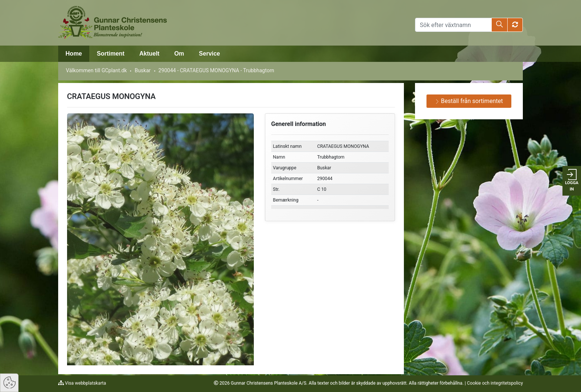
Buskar (142, 70)
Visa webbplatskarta (85, 383)
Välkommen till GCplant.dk (97, 70)
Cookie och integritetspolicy (495, 383)
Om (179, 54)
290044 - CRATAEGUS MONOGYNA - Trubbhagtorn (216, 70)
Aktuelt (149, 54)
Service (210, 54)
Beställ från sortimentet (469, 101)
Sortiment (111, 54)
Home (74, 54)
